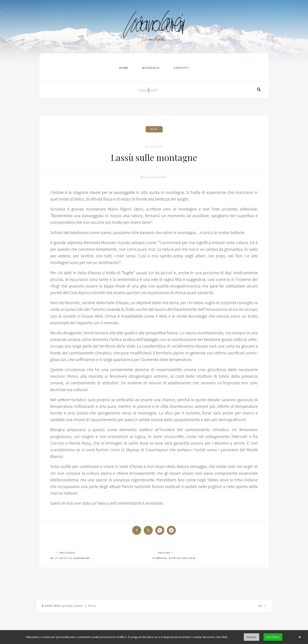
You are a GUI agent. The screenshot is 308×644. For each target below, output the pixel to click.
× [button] (300, 637)
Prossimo (174, 556)
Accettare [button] (273, 637)
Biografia (151, 68)
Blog (154, 129)
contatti (181, 68)
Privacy (92, 606)
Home (124, 68)
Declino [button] (252, 637)
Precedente (70, 556)
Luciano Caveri (156, 177)
